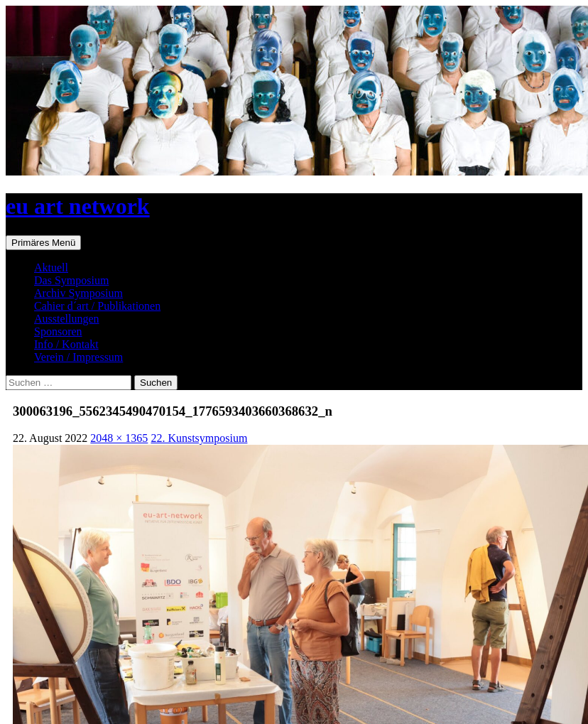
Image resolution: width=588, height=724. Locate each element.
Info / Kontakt (66, 344)
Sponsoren (58, 331)
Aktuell (51, 268)
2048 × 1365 (119, 438)
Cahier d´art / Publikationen (97, 306)
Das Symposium (71, 280)
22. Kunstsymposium (199, 438)
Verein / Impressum (78, 357)
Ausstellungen (67, 319)
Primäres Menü (43, 243)
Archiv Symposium (78, 293)
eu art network (78, 206)
